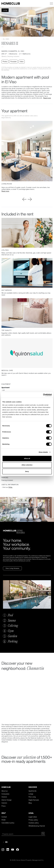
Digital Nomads (34, 800)
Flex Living (32, 797)
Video (22, 62)
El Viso (5, 39)
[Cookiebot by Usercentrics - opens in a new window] (43, 395)
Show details (43, 452)
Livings (31, 794)
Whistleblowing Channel (37, 826)
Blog (30, 803)
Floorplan (13, 62)
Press (4, 806)
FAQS (4, 820)
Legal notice (33, 817)
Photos (5, 62)
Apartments (33, 791)
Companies (5, 794)
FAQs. (11, 487)
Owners (4, 797)
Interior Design (7, 800)
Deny (27, 471)
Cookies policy (34, 823)
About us (5, 791)
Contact (4, 817)
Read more (47, 98)
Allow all (27, 458)
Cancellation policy (8, 823)
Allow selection (27, 465)
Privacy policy (33, 820)
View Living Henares (12, 568)
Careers (4, 803)
